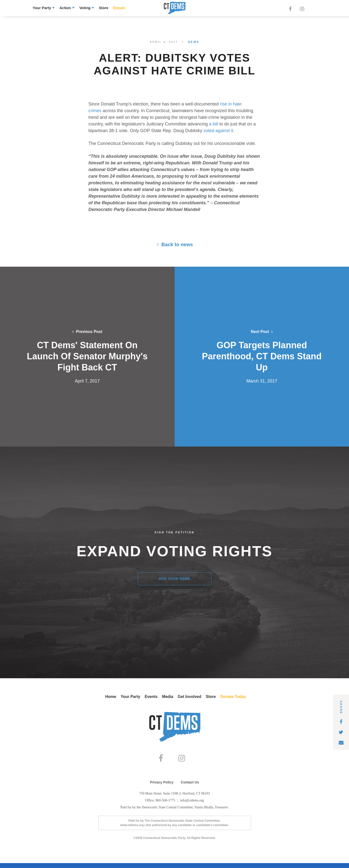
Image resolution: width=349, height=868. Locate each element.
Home (111, 697)
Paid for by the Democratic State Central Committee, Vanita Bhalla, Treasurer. (174, 812)
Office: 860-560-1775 (161, 805)
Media (168, 697)
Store (103, 8)
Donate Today (233, 697)
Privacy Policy (162, 787)
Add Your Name (174, 579)
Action (65, 8)
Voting (85, 8)
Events (151, 697)
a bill (213, 124)
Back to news (174, 244)
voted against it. (219, 131)
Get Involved (189, 697)
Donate (119, 8)
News (194, 42)
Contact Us (190, 787)
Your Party (42, 8)
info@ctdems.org (192, 805)
